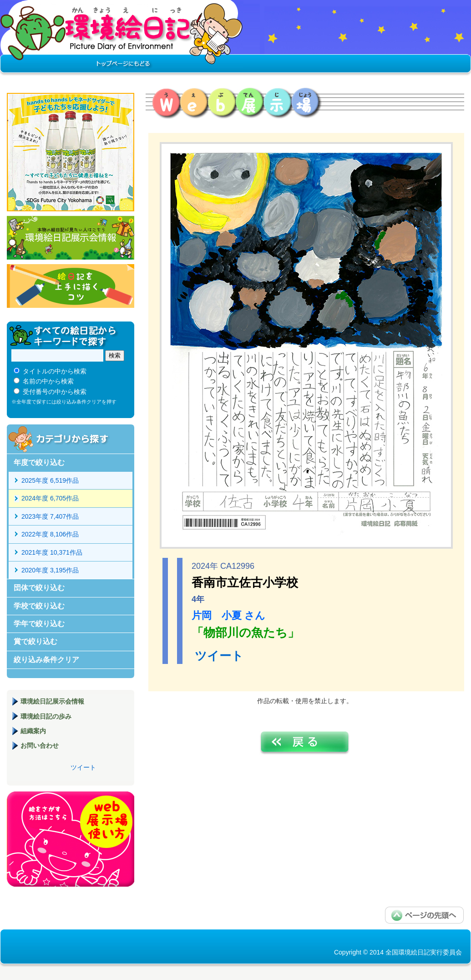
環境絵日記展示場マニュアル (71, 839)
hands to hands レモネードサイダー (71, 152)
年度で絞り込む (39, 462)
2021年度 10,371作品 (52, 552)
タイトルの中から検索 (55, 371)
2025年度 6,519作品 (50, 480)
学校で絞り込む (39, 606)
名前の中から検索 (48, 381)
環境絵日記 (122, 39)
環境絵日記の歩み (46, 716)
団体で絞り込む (39, 588)
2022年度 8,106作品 (50, 534)
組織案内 (33, 731)
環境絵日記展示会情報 (71, 238)
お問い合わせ (40, 745)
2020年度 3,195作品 (50, 570)
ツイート (219, 656)
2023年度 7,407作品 (50, 516)
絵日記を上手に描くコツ (71, 286)
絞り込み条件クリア (46, 660)
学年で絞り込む (39, 624)
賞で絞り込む (35, 641)
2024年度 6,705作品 (50, 498)
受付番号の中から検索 (55, 392)
